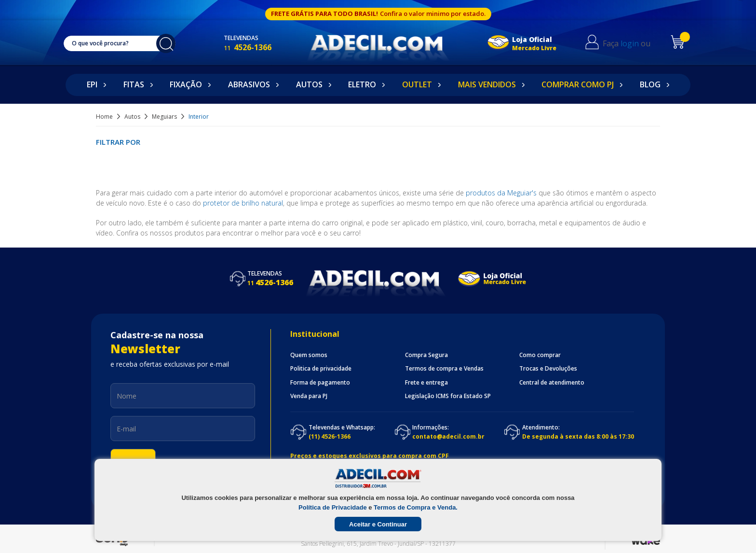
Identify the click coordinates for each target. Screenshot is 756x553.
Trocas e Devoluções (548, 369)
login (636, 43)
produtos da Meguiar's (501, 193)
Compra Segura (426, 355)
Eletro (362, 84)
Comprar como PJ (578, 84)
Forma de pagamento (320, 383)
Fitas (134, 84)
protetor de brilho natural (243, 203)
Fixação (186, 84)
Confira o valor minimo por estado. (433, 14)
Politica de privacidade (321, 369)
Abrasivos (249, 84)
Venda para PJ (309, 396)
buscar (171, 43)
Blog (650, 84)
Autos (309, 84)
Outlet (417, 84)
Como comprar (540, 355)
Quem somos (309, 355)
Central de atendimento (552, 383)
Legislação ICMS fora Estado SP (448, 396)
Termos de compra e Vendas (444, 369)
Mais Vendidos (487, 84)
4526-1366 (257, 47)
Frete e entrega (426, 383)
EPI (92, 84)
